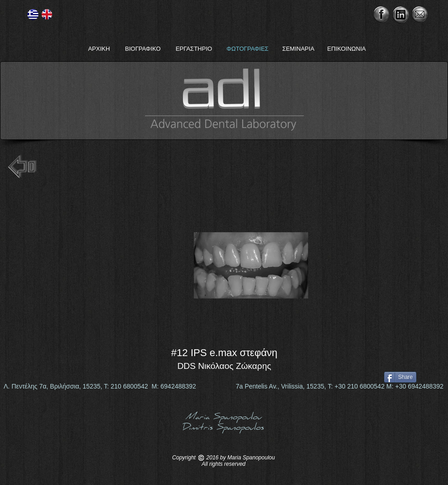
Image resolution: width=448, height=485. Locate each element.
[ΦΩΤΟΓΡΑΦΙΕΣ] (248, 49)
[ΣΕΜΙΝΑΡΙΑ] (298, 49)
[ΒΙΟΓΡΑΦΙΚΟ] (143, 49)
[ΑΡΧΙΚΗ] (99, 49)
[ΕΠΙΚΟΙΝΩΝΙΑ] (347, 49)
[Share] (400, 377)
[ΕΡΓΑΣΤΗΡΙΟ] (194, 49)
